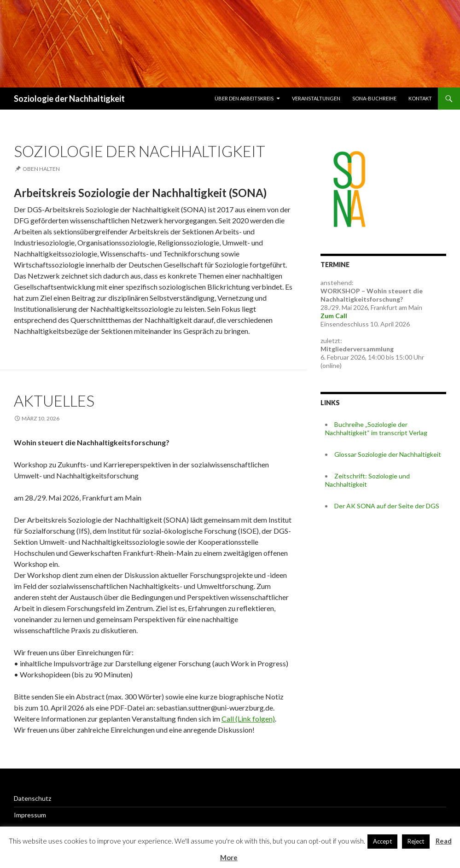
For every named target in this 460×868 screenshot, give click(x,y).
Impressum (30, 815)
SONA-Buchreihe (374, 98)
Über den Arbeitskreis (244, 98)
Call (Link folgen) (248, 719)
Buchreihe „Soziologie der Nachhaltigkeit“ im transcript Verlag (376, 428)
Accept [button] (382, 841)
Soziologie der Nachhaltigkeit (69, 99)
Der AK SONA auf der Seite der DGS (387, 506)
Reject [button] (416, 841)
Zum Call (334, 316)
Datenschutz (32, 798)
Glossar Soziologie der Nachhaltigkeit (388, 454)
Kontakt (420, 98)
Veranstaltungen (316, 98)
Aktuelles (54, 401)
